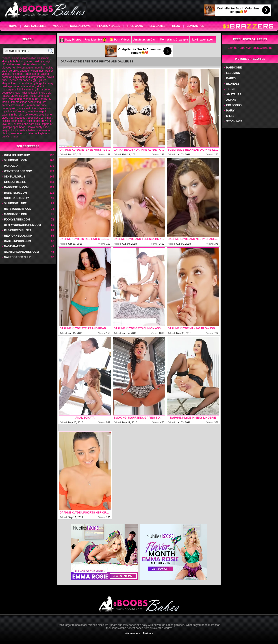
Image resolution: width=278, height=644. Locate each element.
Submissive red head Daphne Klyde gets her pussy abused (193, 150)
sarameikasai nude (13, 105)
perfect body (18, 118)
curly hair (46, 118)
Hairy (230, 111)
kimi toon (17, 74)
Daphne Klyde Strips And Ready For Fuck (85, 328)
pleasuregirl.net (18, 230)
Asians (231, 100)
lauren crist (32, 61)
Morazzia (11, 166)
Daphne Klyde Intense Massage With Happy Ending (85, 150)
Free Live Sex (96, 40)
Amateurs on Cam (145, 40)
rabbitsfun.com (16, 187)
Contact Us (195, 26)
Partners (148, 633)
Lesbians (233, 73)
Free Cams (135, 26)
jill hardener (43, 90)
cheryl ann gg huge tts (33, 83)
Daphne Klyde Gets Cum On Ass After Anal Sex (139, 328)
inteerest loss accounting (26, 102)
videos (58, 26)
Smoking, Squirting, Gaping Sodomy (139, 418)
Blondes (233, 84)
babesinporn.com (17, 241)
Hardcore (234, 68)
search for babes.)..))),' (24, 80)
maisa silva (28, 86)
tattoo (25, 64)
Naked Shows (80, 26)
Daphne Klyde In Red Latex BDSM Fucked (85, 239)
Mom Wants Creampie (174, 40)
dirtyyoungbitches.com (22, 225)
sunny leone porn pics (27, 124)
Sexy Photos (71, 40)
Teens (231, 89)
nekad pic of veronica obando (28, 69)
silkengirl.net (15, 203)
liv (44, 102)
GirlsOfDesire (15, 182)
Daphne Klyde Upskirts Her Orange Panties (85, 513)
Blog (176, 26)
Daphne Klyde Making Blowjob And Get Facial (193, 328)
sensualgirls (15, 177)
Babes (231, 78)
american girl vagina (37, 74)
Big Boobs (234, 105)
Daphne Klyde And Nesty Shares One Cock (193, 239)
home (13, 26)
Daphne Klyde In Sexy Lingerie (193, 418)
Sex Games (157, 26)
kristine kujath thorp (34, 93)
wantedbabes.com (18, 171)
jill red (43, 80)
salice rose (13, 64)
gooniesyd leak (11, 93)
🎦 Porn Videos (120, 40)
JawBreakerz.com (203, 40)
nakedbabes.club (18, 257)
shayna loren (10, 83)
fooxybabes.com (17, 220)
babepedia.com (15, 193)
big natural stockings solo (26, 94)
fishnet (6, 58)
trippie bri (47, 124)
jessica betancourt (13, 121)
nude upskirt (9, 108)
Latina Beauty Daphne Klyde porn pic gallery (139, 150)
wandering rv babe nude (24, 99)
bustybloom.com (17, 155)
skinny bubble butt (13, 61)
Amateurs (234, 94)
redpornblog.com (18, 236)
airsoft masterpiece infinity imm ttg (23, 88)
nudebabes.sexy (16, 198)
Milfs (230, 116)
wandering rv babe (22, 133)
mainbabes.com (16, 214)
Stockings (234, 121)
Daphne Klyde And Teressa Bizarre (139, 239)
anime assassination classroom (31, 58)
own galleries (35, 26)
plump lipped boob (14, 127)
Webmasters (132, 633)
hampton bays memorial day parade (23, 77)
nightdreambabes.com (21, 252)
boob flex (33, 118)
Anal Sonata (85, 418)
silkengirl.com (16, 160)
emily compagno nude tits (28, 68)
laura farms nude (37, 105)
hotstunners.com (18, 209)
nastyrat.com (15, 246)
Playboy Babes (109, 26)
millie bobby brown (37, 121)
